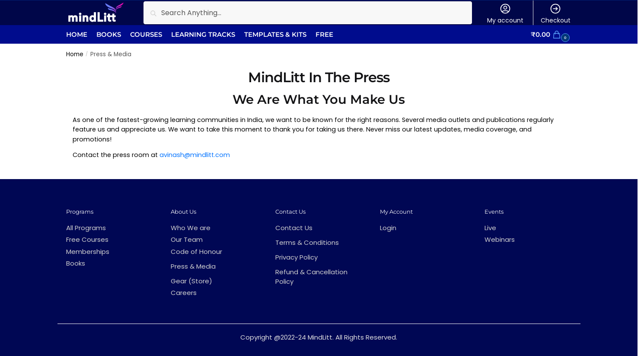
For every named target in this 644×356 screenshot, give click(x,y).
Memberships (88, 252)
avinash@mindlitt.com (195, 155)
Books (76, 263)
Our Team (187, 239)
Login (388, 228)
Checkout (556, 14)
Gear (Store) (191, 281)
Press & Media (193, 266)
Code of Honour (196, 252)
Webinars (500, 239)
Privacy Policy (296, 257)
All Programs (86, 228)
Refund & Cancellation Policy (311, 277)
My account (505, 14)
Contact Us (294, 228)
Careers (184, 293)
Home (75, 54)
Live (490, 228)
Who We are (191, 228)
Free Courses (87, 239)
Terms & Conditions (307, 242)
